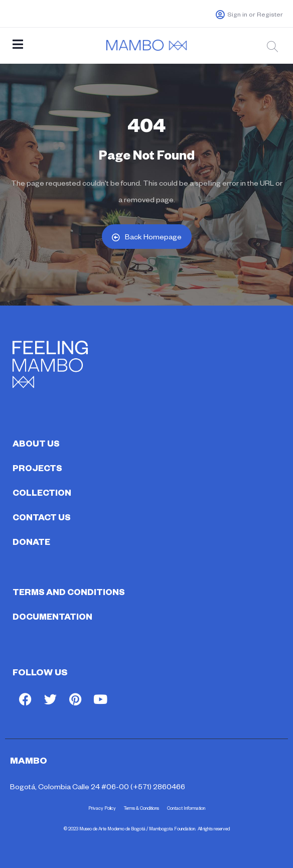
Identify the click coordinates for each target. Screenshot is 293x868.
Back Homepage (147, 237)
